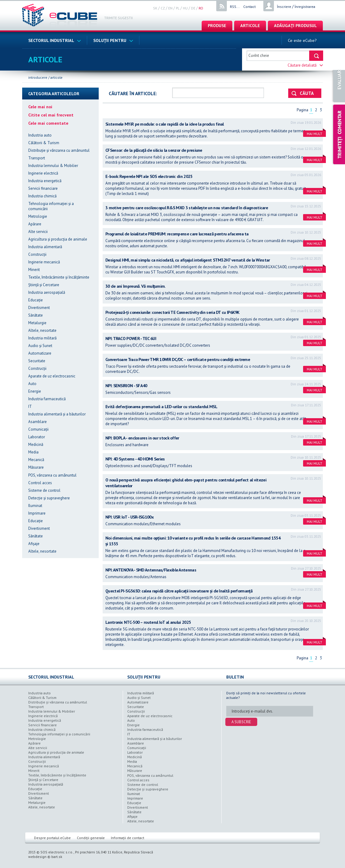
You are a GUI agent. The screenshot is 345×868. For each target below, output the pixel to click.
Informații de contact (128, 838)
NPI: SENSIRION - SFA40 (126, 385)
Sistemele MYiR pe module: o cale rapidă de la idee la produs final (165, 124)
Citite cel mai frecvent (51, 115)
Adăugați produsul (295, 25)
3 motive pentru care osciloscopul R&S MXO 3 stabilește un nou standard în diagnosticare (187, 208)
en (170, 8)
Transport (37, 158)
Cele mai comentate (48, 123)
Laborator (37, 437)
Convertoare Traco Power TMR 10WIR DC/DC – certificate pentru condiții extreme (178, 359)
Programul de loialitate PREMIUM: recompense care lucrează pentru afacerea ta (177, 234)
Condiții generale (91, 838)
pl (178, 8)
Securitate (37, 361)
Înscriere (284, 7)
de (193, 8)
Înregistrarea (305, 7)
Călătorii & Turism (44, 143)
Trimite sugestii (118, 18)
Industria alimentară (45, 247)
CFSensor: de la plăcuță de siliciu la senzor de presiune (154, 150)
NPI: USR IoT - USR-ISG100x (130, 517)
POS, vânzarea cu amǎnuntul (52, 475)
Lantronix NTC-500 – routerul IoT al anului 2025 (148, 622)
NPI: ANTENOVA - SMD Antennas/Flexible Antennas (151, 570)
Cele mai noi (40, 107)
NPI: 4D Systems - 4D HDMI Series (135, 459)
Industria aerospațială (47, 292)
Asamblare (38, 422)
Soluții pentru (113, 40)
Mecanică (36, 460)
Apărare (35, 224)
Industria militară (42, 338)
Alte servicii (38, 232)
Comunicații (38, 429)
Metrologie (38, 216)
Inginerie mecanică (44, 262)
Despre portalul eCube (52, 838)
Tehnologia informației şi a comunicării (59, 734)
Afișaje (34, 544)
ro (201, 8)
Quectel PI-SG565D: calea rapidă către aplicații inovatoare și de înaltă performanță (179, 591)
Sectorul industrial (55, 40)
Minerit (34, 270)
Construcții (37, 254)
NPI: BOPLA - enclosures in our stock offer (142, 438)
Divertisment (39, 308)
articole (250, 25)
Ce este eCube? (302, 40)
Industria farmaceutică (47, 399)
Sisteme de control (44, 490)
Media (33, 452)
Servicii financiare (43, 188)
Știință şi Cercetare (44, 285)
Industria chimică (42, 196)
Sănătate (36, 315)
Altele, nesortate (42, 330)
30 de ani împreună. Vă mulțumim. (136, 286)
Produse (217, 25)
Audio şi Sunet (40, 346)
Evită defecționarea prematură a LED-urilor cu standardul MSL (161, 406)
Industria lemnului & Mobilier (53, 166)
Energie (35, 391)
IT (30, 406)
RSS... (235, 7)
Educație (36, 300)
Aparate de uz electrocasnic (52, 376)
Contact (249, 7)
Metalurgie (37, 323)
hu (185, 8)
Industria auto (40, 135)
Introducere (38, 77)
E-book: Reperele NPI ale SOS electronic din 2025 (149, 176)
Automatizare (40, 353)
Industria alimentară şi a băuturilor (57, 414)
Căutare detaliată (305, 65)
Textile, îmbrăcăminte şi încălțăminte (59, 277)
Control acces (40, 483)
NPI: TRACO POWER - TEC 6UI (131, 338)
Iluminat (35, 506)
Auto (32, 384)
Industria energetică (45, 181)
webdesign (37, 857)
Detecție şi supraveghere (49, 498)
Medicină (36, 444)
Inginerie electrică (43, 173)
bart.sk (57, 857)
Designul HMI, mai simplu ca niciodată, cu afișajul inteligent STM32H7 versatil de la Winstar (188, 260)
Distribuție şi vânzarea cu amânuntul (59, 150)
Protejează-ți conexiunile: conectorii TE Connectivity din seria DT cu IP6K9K (172, 312)
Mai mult (316, 133)
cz (163, 8)
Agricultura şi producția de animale (58, 239)
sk (155, 8)
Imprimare (37, 513)
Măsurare (36, 467)
